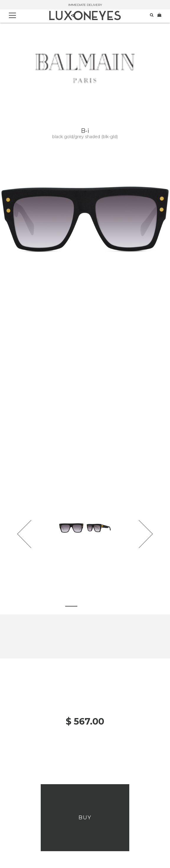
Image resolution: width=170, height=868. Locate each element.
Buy (85, 818)
